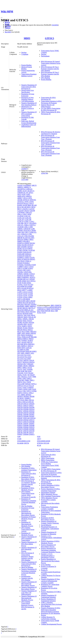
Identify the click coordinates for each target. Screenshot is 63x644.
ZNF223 (26, 405)
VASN (34, 389)
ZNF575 (20, 422)
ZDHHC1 (28, 398)
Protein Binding (26, 65)
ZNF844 (26, 434)
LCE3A (20, 295)
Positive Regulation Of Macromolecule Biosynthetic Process (50, 561)
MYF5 (28, 312)
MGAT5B (20, 310)
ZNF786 (26, 433)
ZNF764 (26, 431)
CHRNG (20, 229)
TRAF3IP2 (21, 380)
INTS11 (33, 281)
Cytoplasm (25, 54)
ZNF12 (20, 402)
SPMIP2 (20, 366)
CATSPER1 (21, 212)
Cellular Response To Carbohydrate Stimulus (48, 618)
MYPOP (25, 313)
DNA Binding (45, 78)
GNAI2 (20, 270)
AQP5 (28, 194)
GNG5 (28, 270)
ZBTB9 (32, 396)
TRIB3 (27, 380)
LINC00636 (26, 299)
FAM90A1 (21, 258)
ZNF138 (20, 404)
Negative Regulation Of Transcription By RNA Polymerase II (29, 87)
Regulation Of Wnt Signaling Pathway (27, 98)
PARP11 (24, 326)
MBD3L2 (33, 306)
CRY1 (27, 232)
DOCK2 (32, 243)
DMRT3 (20, 241)
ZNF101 (31, 400)
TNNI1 (20, 378)
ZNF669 (26, 427)
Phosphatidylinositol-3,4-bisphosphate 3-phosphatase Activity (50, 529)
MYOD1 (33, 312)
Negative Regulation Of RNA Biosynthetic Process (29, 544)
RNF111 (30, 346)
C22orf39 (20, 211)
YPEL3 (31, 393)
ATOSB (20, 200)
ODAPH (20, 324)
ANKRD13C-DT (23, 193)
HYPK (19, 281)
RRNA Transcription (48, 460)
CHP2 (31, 227)
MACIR (25, 303)
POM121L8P (26, 337)
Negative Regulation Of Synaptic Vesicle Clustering (50, 522)
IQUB (19, 283)
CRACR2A (27, 230)
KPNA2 (31, 288)
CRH (19, 232)
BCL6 (19, 207)
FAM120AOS (27, 252)
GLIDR (25, 268)
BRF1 (53, 305)
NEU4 (33, 315)
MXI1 (23, 312)
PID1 (24, 333)
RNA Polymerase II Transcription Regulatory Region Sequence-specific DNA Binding (28, 557)
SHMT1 (28, 353)
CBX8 (29, 214)
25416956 (55, 25)
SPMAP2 (30, 364)
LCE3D (30, 295)
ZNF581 (20, 424)
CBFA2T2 (29, 212)
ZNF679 (20, 429)
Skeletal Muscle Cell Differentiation (48, 106)
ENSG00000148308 (43, 441)
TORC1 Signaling (47, 603)
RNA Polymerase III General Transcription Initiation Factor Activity (51, 63)
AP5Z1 (31, 193)
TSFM (29, 382)
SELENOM (21, 351)
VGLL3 (20, 391)
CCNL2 (32, 221)
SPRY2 (25, 368)
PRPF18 (20, 339)
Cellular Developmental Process (51, 624)
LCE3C (25, 295)
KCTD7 (31, 285)
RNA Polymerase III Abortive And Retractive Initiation (51, 133)
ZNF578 (26, 422)
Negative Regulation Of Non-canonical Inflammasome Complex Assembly (50, 581)
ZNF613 (20, 425)
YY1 (19, 395)
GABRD (20, 267)
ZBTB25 (20, 396)
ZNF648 (32, 425)
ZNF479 (20, 416)
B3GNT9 (20, 203)
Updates (8, 28)
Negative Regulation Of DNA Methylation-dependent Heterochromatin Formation (51, 610)
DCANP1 (31, 238)
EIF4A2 (30, 247)
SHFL (23, 353)
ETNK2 (20, 250)
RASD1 (24, 342)
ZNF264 (26, 407)
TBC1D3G (28, 371)
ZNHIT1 (32, 434)
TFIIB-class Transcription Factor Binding (49, 463)
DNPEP (27, 243)
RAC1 (19, 342)
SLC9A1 (20, 360)
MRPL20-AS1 (29, 310)
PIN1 (19, 335)
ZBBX (23, 395)
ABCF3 (34, 185)
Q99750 (26, 443)
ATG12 (25, 198)
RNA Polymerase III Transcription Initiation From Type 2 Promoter (50, 148)
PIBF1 (19, 333)
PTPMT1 (24, 341)
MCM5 (20, 308)
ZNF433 (32, 411)
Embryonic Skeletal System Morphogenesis (29, 122)
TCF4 (44, 313)
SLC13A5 (21, 355)
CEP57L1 (33, 225)
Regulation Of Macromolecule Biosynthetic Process (28, 513)
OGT (39, 311)
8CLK (39, 445)
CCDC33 (20, 221)
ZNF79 (31, 433)
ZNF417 (20, 411)
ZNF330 (20, 409)
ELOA (25, 249)
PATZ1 (30, 326)
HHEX (19, 277)
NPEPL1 (26, 319)
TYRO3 (20, 389)
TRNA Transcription (48, 458)
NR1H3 (20, 321)
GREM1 (26, 274)
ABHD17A (27, 187)
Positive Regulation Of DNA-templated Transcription (51, 490)
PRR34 (31, 339)
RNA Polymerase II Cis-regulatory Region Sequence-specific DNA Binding (28, 483)
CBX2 (25, 214)
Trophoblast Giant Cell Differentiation (29, 126)
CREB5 (33, 230)
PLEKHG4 (29, 335)
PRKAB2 (34, 337)
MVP (19, 312)
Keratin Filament (46, 483)
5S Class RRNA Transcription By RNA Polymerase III (51, 109)
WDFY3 (20, 393)
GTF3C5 (49, 38)
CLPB (33, 229)
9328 (39, 437)
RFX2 (26, 344)
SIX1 (32, 353)
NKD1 (26, 317)
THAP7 (32, 375)
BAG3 (32, 203)
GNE (24, 270)
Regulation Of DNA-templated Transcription (29, 469)
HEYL (32, 276)
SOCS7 (20, 362)
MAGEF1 (28, 304)
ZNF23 (31, 405)
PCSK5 (25, 328)
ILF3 (28, 281)
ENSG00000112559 (24, 441)
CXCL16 (20, 236)
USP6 (30, 389)
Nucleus (24, 52)
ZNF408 (26, 409)
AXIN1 (31, 202)
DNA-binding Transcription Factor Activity (28, 529)
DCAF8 (25, 238)
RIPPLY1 (24, 346)
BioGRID (8, 32)
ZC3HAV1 (21, 398)
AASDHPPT (27, 185)
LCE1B (30, 292)
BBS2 (29, 205)
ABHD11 (20, 187)
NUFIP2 (25, 323)
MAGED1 (21, 304)
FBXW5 (32, 259)
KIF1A (19, 288)
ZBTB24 (28, 395)
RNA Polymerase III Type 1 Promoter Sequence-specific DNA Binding (50, 69)
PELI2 (19, 332)
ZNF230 (20, 407)
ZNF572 (32, 420)
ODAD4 (31, 323)
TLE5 (30, 377)
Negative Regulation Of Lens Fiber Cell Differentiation (29, 593)
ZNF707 (20, 431)
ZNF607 (32, 424)
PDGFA (31, 328)
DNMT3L (58, 305)
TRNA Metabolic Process (49, 498)
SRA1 (53, 311)
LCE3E (20, 297)
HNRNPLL (26, 277)
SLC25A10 (21, 357)
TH (28, 375)
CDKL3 (26, 225)
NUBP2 (20, 323)
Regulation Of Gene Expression (28, 95)
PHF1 (28, 332)
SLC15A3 (27, 355)
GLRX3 (30, 268)
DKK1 (31, 240)
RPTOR (48, 311)
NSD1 (25, 321)
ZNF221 (20, 405)
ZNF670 (32, 427)
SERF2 (34, 351)
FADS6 (20, 252)
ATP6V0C (33, 200)
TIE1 (19, 377)
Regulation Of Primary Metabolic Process (29, 518)
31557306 (24, 180)
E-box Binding (46, 565)
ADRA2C (29, 189)
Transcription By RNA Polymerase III (48, 98)
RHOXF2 (31, 344)
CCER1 (26, 221)
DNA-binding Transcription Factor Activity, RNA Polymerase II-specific (28, 494)
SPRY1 (20, 368)
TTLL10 (31, 386)
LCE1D (20, 294)
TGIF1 (25, 375)
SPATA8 (20, 364)
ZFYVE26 (21, 400)
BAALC (26, 203)
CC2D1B (20, 216)
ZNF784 (32, 431)
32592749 (44, 173)
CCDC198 (28, 220)
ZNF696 (32, 429)
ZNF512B (26, 418)
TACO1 (20, 369)
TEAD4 (31, 373)
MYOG (20, 313)
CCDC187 (21, 220)
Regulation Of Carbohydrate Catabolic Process (50, 585)
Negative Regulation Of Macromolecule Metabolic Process (29, 598)
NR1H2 (31, 319)
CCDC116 (27, 216)
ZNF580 (32, 422)
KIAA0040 (21, 286)
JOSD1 (29, 283)
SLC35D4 (27, 359)
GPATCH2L (28, 272)
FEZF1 (23, 261)
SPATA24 (26, 362)
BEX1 (29, 207)
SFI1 (19, 353)
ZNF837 (20, 434)
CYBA (26, 236)
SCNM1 (27, 350)
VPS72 (29, 391)
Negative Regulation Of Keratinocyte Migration (49, 533)
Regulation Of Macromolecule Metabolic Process (27, 524)
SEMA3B (28, 351)
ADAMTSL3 (22, 189)
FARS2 (27, 258)
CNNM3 (20, 230)
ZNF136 (31, 402)
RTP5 (23, 348)
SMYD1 (26, 360)
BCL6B (24, 207)
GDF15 (20, 268)
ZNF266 (32, 407)
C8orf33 (26, 211)
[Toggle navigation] (2, 18)
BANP (25, 205)
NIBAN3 (20, 317)
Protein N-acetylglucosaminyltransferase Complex (51, 572)
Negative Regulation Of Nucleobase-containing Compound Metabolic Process (29, 572)
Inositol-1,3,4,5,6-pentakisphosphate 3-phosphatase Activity (48, 556)
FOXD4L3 (21, 265)
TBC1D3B (21, 371)
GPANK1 (20, 272)
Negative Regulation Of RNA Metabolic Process (29, 549)
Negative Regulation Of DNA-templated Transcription (29, 114)
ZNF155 (26, 404)
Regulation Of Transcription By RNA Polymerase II (29, 474)
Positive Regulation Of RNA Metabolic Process (50, 542)
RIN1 (19, 346)
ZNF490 (26, 416)
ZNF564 (26, 420)
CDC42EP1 (33, 223)
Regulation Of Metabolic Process (27, 534)
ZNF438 (20, 413)
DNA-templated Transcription (51, 496)
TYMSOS (30, 387)
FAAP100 (32, 250)
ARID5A (29, 196)
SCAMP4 (20, 350)
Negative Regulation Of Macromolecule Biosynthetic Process (29, 584)
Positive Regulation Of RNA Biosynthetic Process (50, 486)
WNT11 (26, 393)
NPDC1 (20, 319)
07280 (19, 439)
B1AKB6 (20, 443)
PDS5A (30, 330)
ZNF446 (26, 415)
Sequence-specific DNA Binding (27, 579)
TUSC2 (20, 387)
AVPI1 (27, 202)
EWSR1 (25, 250)
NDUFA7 (20, 315)
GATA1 (26, 267)
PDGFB (20, 330)
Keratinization (26, 576)
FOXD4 (20, 263)
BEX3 (19, 209)
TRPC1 (32, 380)
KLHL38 (25, 288)
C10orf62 (25, 209)
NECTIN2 (27, 315)
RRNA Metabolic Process (49, 494)
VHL (24, 391)
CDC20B (20, 223)
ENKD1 (30, 249)
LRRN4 (20, 303)
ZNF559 (20, 420)
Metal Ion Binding (27, 567)
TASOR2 (30, 369)
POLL (19, 337)
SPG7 (25, 364)
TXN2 (25, 387)
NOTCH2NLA (56, 309)
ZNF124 (25, 402)
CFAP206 (20, 227)
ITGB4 (24, 283)
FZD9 (34, 265)
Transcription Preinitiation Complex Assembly (49, 508)
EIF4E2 (20, 249)
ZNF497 (20, 418)
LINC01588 (21, 301)
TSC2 (24, 382)
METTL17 (32, 308)
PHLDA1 (33, 332)
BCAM (34, 205)
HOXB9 (20, 279)
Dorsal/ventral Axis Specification (28, 91)
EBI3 (19, 247)
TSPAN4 (28, 384)
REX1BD (20, 344)
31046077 (24, 169)
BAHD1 (20, 205)
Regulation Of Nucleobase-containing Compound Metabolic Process (29, 502)
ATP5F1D (26, 200)
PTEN (43, 311)
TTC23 (26, 386)
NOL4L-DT (32, 317)
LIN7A (20, 299)
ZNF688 (26, 429)
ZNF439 (26, 413)
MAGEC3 (32, 303)
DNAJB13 (26, 241)
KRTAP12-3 (42, 309)
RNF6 (19, 348)
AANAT (20, 185)
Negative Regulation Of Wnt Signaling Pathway (29, 104)
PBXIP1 (20, 328)
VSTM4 (34, 391)
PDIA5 (25, 330)
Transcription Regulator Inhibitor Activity (29, 75)
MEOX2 (25, 308)
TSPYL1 (34, 384)
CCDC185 (28, 218)
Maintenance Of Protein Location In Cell (27, 108)
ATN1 (30, 198)
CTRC (30, 234)
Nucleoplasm (45, 56)
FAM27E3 (28, 256)
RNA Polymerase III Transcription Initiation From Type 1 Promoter (50, 137)
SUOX (30, 368)
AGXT (25, 191)
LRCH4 (33, 301)
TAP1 (25, 369)
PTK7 (19, 341)
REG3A (30, 342)
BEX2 (33, 207)
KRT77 (24, 290)
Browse (7, 22)
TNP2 (24, 378)
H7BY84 (40, 443)
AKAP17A (31, 191)
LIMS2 (30, 297)
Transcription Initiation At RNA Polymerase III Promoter (51, 102)
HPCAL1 (26, 279)
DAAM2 (31, 236)
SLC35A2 (21, 359)
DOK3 (19, 245)
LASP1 (20, 292)
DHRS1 (26, 240)
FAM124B (21, 254)
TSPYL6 (20, 386)
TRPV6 (20, 382)
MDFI (27, 38)
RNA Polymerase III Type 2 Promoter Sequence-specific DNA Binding (50, 74)
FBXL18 (20, 259)
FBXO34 (26, 259)
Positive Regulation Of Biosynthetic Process (48, 546)
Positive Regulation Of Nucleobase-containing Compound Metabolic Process (51, 550)
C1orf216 (31, 209)
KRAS (19, 290)
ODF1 (25, 324)
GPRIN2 (20, 274)
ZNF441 (20, 415)
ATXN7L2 (21, 202)
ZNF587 (26, 424)
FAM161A (28, 254)
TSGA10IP (21, 384)
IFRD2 (24, 281)
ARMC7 (20, 198)
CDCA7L (20, 225)
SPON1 (26, 366)
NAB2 (30, 313)
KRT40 (52, 307)
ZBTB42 (26, 396)
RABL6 (30, 341)
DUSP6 (24, 245)
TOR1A (29, 378)
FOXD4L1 (26, 263)
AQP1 (24, 194)
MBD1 (27, 306)
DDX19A (20, 240)
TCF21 (39, 313)
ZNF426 (26, 411)
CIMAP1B (27, 229)
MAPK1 (34, 304)
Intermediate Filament (48, 492)
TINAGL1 (24, 377)
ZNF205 (32, 404)
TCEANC (20, 373)
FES (19, 261)
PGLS (24, 332)
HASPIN (27, 276)
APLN (19, 194)
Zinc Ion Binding (27, 506)
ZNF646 (26, 425)
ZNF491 (32, 416)
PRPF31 (26, 339)
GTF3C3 (40, 307)
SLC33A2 (28, 357)
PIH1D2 (33, 333)
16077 (39, 439)
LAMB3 (30, 290)
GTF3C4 (46, 307)
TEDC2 (20, 375)
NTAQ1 (30, 321)
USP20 (25, 389)
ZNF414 (32, 409)
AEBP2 (20, 191)
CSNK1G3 (24, 234)
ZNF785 (20, 433)
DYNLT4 (30, 245)
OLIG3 (30, 324)
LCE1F (25, 294)
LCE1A (25, 292)
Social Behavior (46, 525)
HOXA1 (33, 277)
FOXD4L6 (28, 265)
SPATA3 (32, 362)
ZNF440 (32, 413)
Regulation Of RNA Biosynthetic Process (28, 478)
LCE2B (30, 294)
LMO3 (28, 301)
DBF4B (20, 238)
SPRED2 (31, 366)
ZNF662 (20, 427)
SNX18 (32, 360)
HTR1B (32, 279)
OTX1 (19, 326)
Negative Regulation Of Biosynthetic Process (29, 588)
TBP (56, 311)
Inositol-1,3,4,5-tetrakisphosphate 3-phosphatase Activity (51, 538)
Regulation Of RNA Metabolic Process (28, 489)
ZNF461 (32, 415)
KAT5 (26, 285)
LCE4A (25, 297)
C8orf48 (32, 211)
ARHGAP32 (21, 196)
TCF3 (26, 373)
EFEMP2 (24, 247)
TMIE (34, 377)
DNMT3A (21, 243)
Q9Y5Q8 (46, 443)
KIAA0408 (28, 286)
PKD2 (23, 335)
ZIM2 (26, 400)
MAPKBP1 (21, 306)
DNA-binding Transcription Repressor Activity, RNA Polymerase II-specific (28, 605)
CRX (23, 232)
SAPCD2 (29, 348)
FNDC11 (28, 261)
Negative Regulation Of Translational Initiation (49, 596)
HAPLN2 (20, 276)
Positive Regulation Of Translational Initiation (48, 600)
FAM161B (21, 256)
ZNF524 (33, 418)
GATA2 (31, 267)
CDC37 (26, 223)
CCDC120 (21, 218)
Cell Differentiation (28, 101)
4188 (19, 437)
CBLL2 (20, 214)
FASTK (32, 258)
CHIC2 (26, 227)
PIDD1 (28, 333)
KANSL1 (20, 285)
